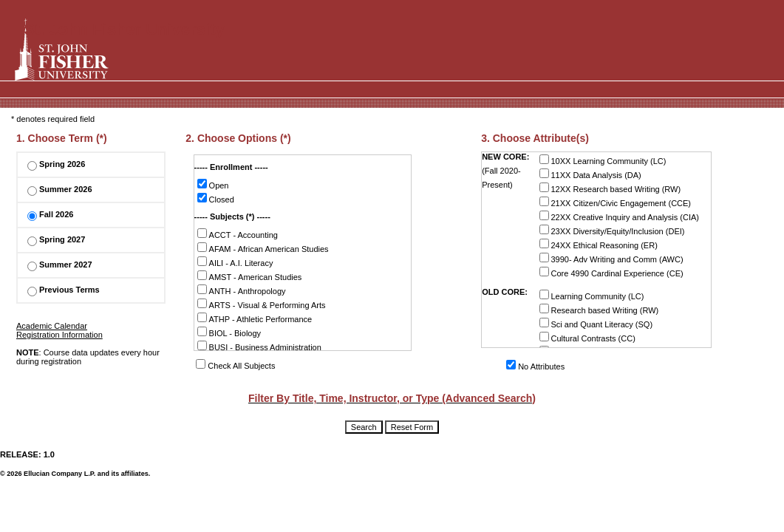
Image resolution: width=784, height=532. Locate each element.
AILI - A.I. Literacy (235, 262)
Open (213, 184)
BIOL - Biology (229, 332)
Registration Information (59, 335)
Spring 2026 (56, 164)
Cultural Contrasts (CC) (587, 337)
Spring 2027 (56, 239)
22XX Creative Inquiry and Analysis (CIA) (620, 216)
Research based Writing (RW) (599, 309)
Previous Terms (64, 290)
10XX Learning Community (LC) (603, 160)
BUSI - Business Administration (259, 346)
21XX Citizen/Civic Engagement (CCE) (616, 202)
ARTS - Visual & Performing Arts (262, 304)
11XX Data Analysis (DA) (590, 174)
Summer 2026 (60, 189)
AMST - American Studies (250, 276)
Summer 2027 (60, 265)
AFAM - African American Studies (263, 248)
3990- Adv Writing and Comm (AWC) (611, 258)
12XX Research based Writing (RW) (610, 188)
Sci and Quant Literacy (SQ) (596, 323)
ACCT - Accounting (238, 234)
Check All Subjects (235, 366)
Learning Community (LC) (592, 295)
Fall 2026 (50, 214)
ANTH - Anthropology (242, 290)
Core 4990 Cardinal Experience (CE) (611, 272)
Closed (216, 198)
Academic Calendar (52, 326)
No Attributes (535, 366)
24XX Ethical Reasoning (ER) (599, 244)
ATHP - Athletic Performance (255, 318)
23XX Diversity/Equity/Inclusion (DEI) (612, 230)
